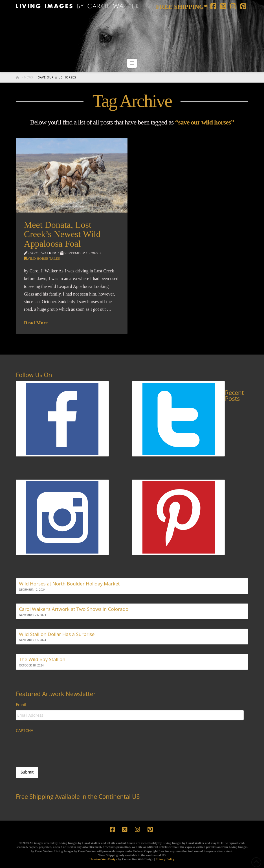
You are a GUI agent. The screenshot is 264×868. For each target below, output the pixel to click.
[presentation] (59, 747)
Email (21, 705)
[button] (132, 63)
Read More (36, 323)
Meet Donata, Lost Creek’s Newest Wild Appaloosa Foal (62, 234)
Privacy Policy (165, 859)
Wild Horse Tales (42, 259)
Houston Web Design (103, 859)
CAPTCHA (25, 731)
